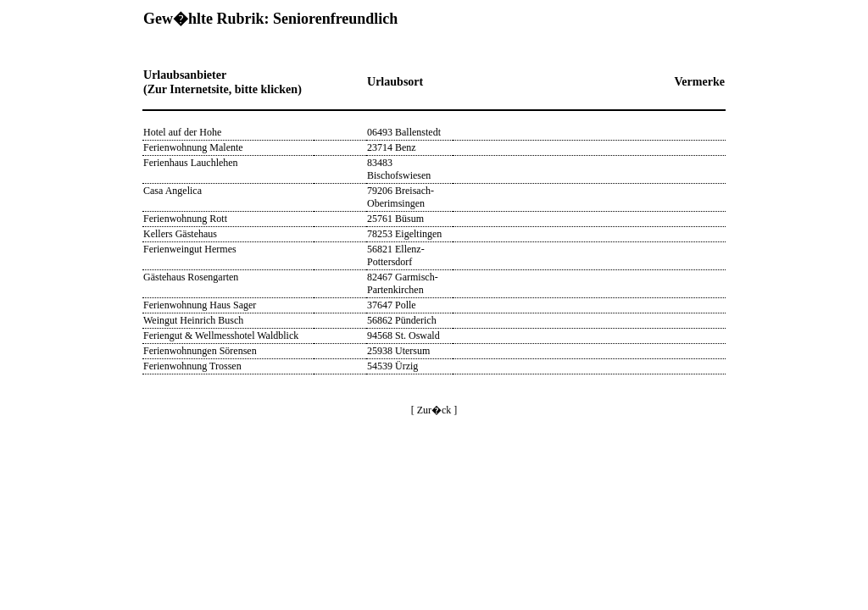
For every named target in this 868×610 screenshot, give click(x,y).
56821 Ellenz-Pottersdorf (396, 255)
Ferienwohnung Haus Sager (200, 305)
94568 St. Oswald (403, 335)
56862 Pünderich (402, 320)
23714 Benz (392, 147)
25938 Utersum (398, 351)
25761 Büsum (395, 219)
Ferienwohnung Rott (185, 219)
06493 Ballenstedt (404, 132)
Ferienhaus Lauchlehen (191, 163)
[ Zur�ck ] (434, 410)
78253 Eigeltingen (404, 234)
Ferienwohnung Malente (193, 147)
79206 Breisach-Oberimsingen (401, 197)
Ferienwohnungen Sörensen (200, 351)
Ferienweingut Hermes (190, 249)
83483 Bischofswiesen (399, 169)
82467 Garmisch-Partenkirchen (403, 283)
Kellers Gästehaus (180, 234)
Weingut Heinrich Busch (193, 320)
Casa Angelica (172, 191)
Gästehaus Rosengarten (191, 277)
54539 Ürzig (392, 366)
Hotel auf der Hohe (182, 132)
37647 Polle (392, 305)
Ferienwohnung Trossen (192, 366)
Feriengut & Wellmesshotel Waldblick (221, 335)
